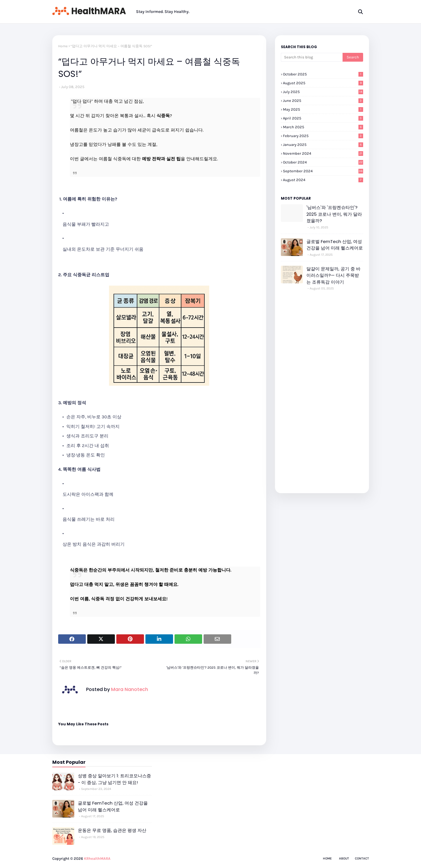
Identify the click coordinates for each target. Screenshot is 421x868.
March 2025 (323, 127)
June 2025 (323, 101)
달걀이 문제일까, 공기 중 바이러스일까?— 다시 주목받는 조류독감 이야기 (333, 275)
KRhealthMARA (97, 858)
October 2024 (323, 162)
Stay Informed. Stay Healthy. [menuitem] (163, 12)
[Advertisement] (322, 389)
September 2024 (323, 171)
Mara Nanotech (129, 689)
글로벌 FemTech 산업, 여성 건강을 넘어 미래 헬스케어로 (335, 245)
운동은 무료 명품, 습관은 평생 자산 (112, 830)
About (344, 858)
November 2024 (323, 153)
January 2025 (323, 145)
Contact (362, 858)
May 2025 (323, 109)
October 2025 (323, 74)
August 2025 (323, 83)
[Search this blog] (312, 57)
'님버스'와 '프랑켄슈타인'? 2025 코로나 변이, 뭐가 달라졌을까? (334, 214)
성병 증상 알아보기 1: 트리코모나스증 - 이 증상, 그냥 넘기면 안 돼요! (114, 779)
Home (63, 46)
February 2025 (323, 136)
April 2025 (323, 118)
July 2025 (323, 92)
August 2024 (323, 180)
